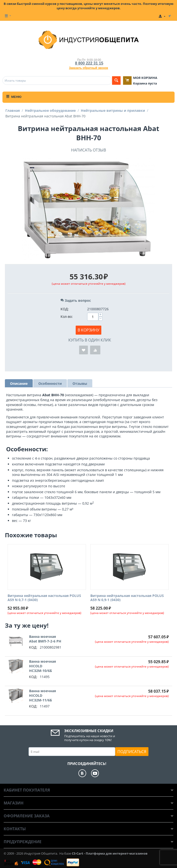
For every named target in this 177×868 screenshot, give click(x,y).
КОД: (65, 309)
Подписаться (132, 752)
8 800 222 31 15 (89, 63)
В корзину (88, 330)
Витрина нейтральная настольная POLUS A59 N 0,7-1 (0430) (44, 598)
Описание (19, 383)
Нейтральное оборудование (50, 110)
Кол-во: (67, 316)
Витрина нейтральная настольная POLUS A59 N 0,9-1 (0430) (127, 598)
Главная (13, 110)
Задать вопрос (76, 300)
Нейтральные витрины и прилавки (113, 110)
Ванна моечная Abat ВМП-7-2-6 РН (45, 639)
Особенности (50, 383)
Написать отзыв (88, 150)
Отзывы (80, 383)
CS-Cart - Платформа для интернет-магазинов (110, 853)
